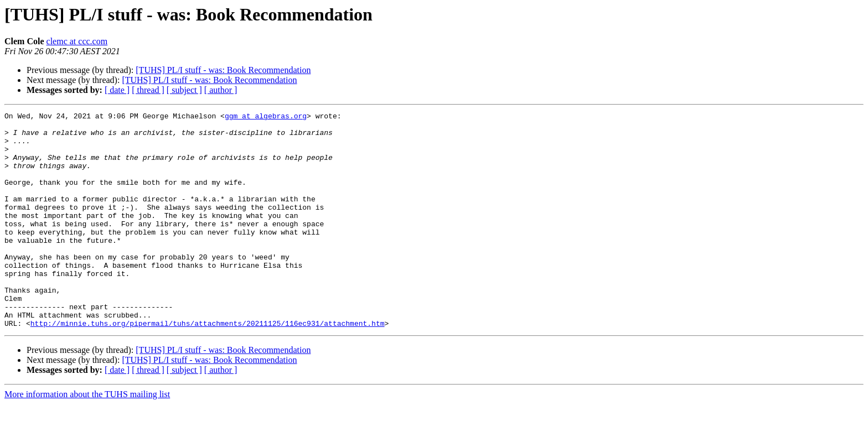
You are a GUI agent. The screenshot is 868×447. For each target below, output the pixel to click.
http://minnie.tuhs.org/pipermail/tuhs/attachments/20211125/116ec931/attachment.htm (208, 366)
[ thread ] (148, 90)
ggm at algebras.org (266, 117)
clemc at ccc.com (77, 41)
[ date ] (117, 90)
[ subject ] (184, 90)
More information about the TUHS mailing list (87, 437)
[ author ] (221, 90)
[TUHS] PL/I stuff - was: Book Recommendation (223, 70)
